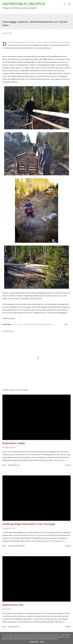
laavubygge (30, 324)
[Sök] (64, 4)
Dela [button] (66, 324)
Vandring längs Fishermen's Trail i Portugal (29, 524)
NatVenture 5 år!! (13, 605)
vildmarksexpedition (44, 324)
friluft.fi (21, 324)
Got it (42, 642)
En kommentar (14, 465)
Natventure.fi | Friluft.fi (24, 4)
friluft (14, 324)
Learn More (34, 642)
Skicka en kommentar (16, 546)
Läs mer (68, 465)
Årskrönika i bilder (14, 443)
